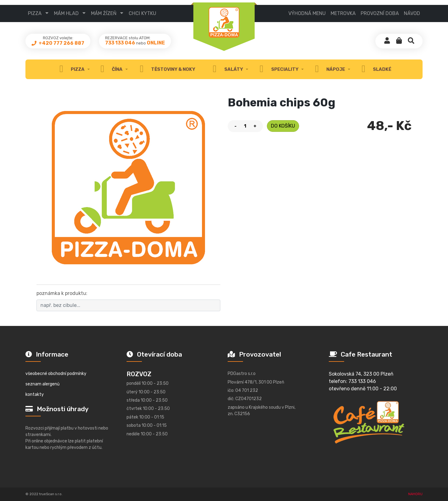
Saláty (226, 69)
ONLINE (156, 45)
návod (412, 13)
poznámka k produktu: (62, 293)
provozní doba (380, 13)
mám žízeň (104, 13)
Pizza (70, 69)
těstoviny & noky (166, 69)
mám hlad (66, 13)
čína (110, 69)
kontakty (35, 394)
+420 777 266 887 (61, 45)
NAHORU (415, 494)
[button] (399, 43)
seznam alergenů (42, 384)
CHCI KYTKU (142, 13)
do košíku (283, 126)
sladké (375, 69)
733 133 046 (120, 45)
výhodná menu (307, 13)
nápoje (328, 69)
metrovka (343, 13)
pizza (35, 13)
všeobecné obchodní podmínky (56, 374)
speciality (277, 69)
